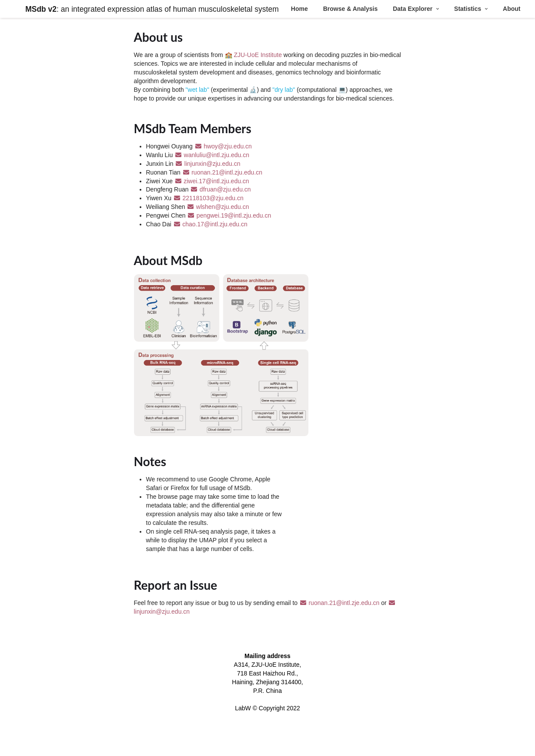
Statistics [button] (468, 9)
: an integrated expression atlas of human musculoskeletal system (152, 9)
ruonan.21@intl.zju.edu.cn (222, 172)
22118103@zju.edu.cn (208, 198)
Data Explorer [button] (413, 9)
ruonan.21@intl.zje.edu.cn (340, 603)
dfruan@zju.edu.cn (220, 189)
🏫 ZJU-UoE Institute (254, 55)
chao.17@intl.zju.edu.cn (210, 224)
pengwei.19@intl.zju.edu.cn (229, 215)
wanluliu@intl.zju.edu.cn (212, 155)
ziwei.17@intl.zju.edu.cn (212, 181)
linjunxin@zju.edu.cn (207, 164)
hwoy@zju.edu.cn (223, 146)
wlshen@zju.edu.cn (218, 207)
